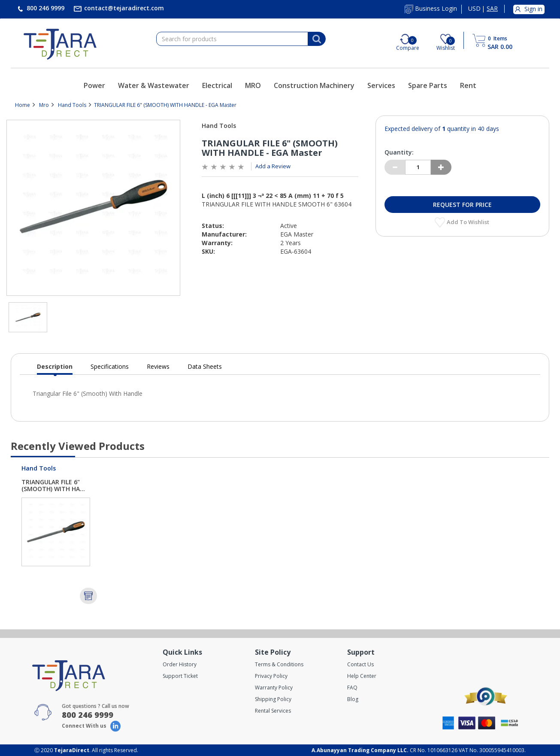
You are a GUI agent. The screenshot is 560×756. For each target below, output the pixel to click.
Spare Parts (428, 85)
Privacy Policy (271, 676)
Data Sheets (205, 366)
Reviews (158, 366)
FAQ (352, 688)
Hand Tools (72, 105)
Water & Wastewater (154, 85)
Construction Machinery (314, 85)
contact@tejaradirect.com (123, 8)
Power (94, 85)
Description (55, 369)
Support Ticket (180, 676)
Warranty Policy (274, 688)
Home (23, 105)
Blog (353, 699)
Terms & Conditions (279, 664)
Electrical (217, 85)
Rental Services (273, 711)
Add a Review (273, 166)
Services (381, 85)
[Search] (317, 39)
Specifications (110, 366)
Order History (180, 664)
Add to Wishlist (469, 222)
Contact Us (360, 664)
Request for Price (462, 205)
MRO (253, 85)
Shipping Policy (273, 699)
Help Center (362, 676)
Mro (44, 105)
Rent (468, 85)
